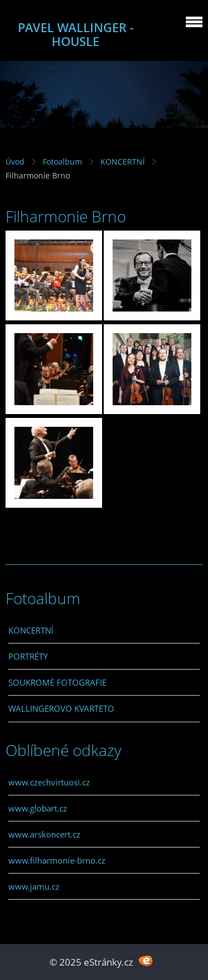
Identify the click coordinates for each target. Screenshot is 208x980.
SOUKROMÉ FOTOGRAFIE (57, 682)
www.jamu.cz (34, 886)
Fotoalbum (62, 162)
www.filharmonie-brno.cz (57, 860)
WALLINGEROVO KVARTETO (61, 708)
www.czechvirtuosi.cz (49, 782)
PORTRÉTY (28, 656)
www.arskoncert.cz (44, 834)
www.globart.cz (38, 808)
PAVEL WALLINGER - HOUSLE (76, 34)
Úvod (15, 162)
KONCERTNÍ (123, 162)
